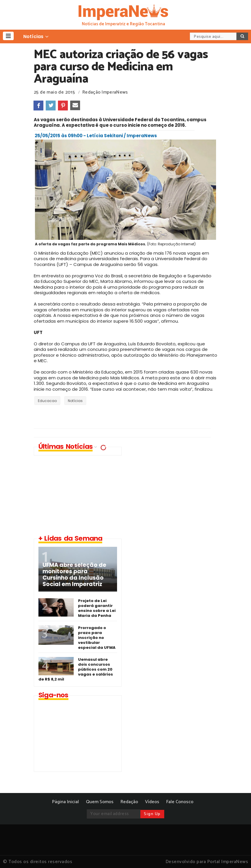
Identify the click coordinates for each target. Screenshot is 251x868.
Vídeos (152, 802)
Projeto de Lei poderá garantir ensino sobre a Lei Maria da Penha (97, 608)
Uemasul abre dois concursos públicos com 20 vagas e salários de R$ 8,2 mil (76, 669)
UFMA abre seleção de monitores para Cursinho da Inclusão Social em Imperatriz (74, 575)
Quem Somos (100, 802)
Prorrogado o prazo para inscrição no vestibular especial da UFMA (97, 638)
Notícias (75, 401)
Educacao (47, 401)
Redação (129, 802)
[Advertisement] (176, 487)
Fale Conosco (180, 802)
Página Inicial (66, 802)
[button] (8, 36)
